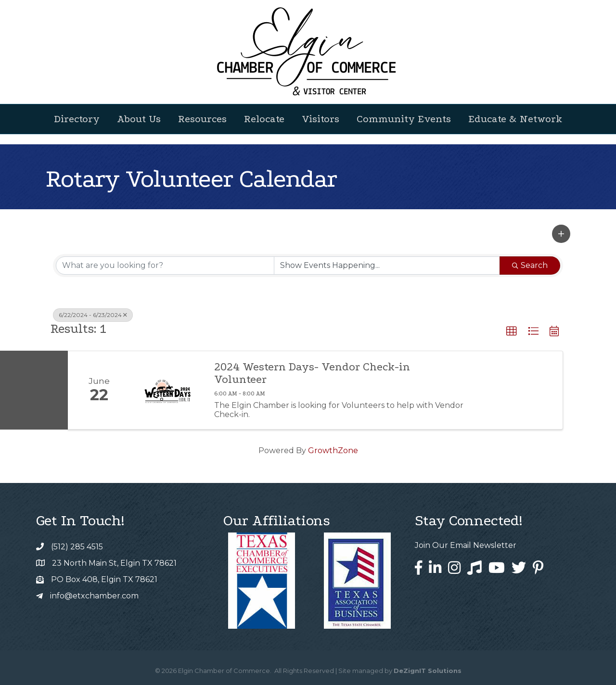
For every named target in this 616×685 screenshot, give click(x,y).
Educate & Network (515, 119)
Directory (77, 119)
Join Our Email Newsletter (466, 545)
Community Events (404, 119)
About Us (139, 119)
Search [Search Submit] (530, 265)
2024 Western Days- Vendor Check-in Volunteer (312, 373)
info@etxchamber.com (94, 596)
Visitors (321, 119)
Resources (202, 119)
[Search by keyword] (165, 266)
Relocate (264, 119)
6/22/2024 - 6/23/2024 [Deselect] (93, 315)
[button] (561, 234)
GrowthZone (333, 450)
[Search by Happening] (387, 266)
